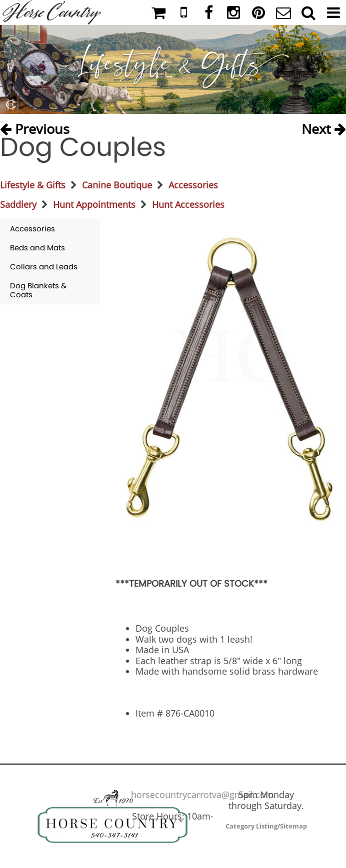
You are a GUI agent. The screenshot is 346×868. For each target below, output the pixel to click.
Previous (35, 126)
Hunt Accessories (188, 204)
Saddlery (18, 204)
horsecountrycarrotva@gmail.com (202, 795)
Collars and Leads (44, 267)
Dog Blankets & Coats (38, 290)
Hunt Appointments (94, 204)
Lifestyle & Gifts (33, 185)
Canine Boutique (117, 185)
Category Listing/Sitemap (266, 826)
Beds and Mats (37, 248)
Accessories (193, 185)
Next (324, 126)
